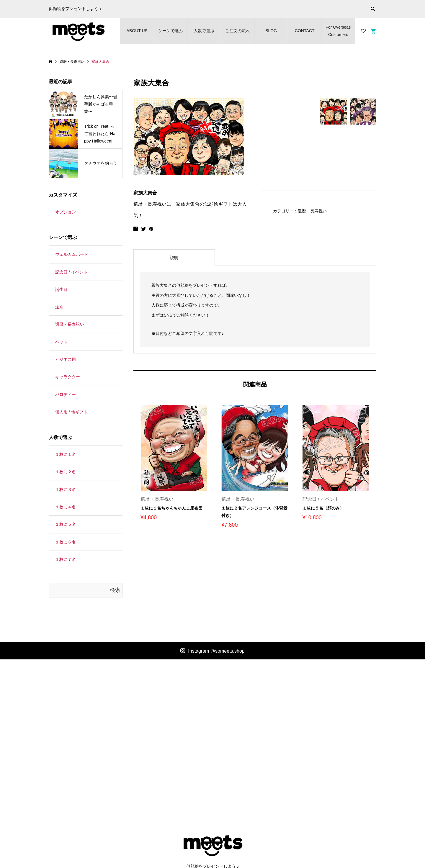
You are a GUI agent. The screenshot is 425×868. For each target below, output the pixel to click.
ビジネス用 (66, 359)
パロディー (66, 394)
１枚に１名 (66, 454)
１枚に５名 (66, 524)
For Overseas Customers (338, 31)
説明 (174, 258)
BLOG (271, 31)
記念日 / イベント (71, 272)
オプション (66, 212)
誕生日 (61, 289)
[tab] (174, 258)
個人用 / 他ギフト (71, 412)
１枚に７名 (66, 559)
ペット (61, 342)
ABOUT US (137, 31)
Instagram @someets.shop (216, 651)
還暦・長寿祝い (312, 211)
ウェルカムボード (72, 254)
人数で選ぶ (204, 31)
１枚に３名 (66, 489)
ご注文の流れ (238, 31)
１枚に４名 (66, 507)
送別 (59, 307)
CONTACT (305, 31)
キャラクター (68, 377)
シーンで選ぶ (171, 31)
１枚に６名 (66, 542)
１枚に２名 (66, 472)
